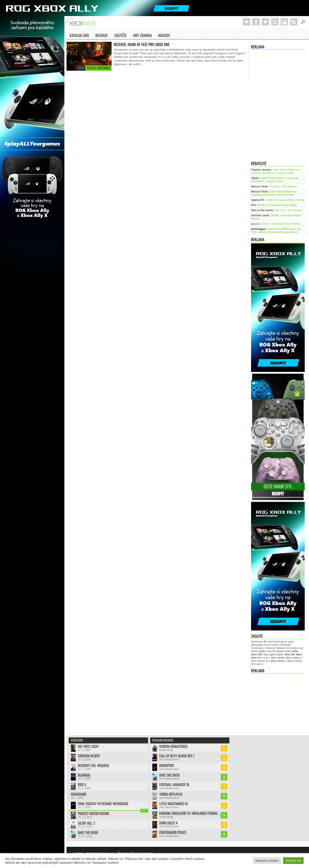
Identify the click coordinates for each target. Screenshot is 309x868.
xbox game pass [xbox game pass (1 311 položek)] (273, 654)
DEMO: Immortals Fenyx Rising (285, 200)
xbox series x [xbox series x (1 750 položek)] (279, 661)
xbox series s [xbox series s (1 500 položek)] (294, 658)
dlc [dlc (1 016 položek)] (265, 642)
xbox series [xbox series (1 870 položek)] (278, 658)
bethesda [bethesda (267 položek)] (257, 642)
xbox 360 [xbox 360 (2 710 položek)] (257, 654)
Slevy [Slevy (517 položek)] (254, 651)
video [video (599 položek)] (288, 651)
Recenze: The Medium (283, 186)
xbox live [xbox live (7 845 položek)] (290, 654)
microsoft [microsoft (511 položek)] (285, 645)
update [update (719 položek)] (280, 651)
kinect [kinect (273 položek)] (275, 645)
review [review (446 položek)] (294, 648)
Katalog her (79, 35)
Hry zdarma (142, 36)
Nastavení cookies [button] (267, 861)
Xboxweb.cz (82, 22)
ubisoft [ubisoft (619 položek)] (271, 651)
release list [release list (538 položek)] (283, 648)
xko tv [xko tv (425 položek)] (260, 664)
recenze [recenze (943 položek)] (270, 648)
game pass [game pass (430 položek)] (287, 642)
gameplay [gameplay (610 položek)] (257, 645)
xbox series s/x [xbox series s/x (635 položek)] (260, 661)
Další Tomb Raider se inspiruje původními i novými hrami (275, 171)
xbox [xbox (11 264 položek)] (295, 651)
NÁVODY (164, 36)
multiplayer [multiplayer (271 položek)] (258, 648)
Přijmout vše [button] (293, 861)
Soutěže (120, 35)
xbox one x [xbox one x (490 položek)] (263, 658)
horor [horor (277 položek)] (267, 645)
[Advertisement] (278, 701)
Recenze (102, 36)
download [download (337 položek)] (274, 642)
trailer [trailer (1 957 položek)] (262, 651)
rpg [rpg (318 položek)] (301, 648)
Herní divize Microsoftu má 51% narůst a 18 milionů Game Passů (276, 230)
